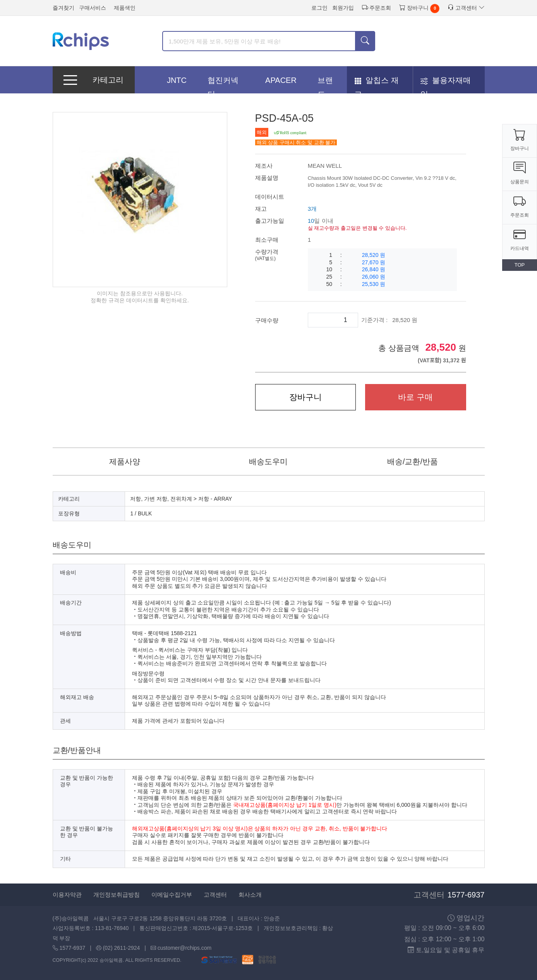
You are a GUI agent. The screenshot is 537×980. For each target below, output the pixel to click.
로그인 (319, 8)
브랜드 (325, 83)
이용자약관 (67, 895)
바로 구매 (415, 397)
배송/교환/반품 (413, 462)
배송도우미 (268, 462)
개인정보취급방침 (117, 895)
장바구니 (414, 8)
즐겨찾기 (63, 8)
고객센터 (466, 8)
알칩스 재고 (377, 83)
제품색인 (125, 8)
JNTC (177, 80)
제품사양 (125, 462)
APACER (281, 80)
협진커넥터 (223, 83)
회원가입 (343, 8)
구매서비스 (93, 8)
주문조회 (377, 8)
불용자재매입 (446, 83)
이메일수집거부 (172, 895)
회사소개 (250, 895)
